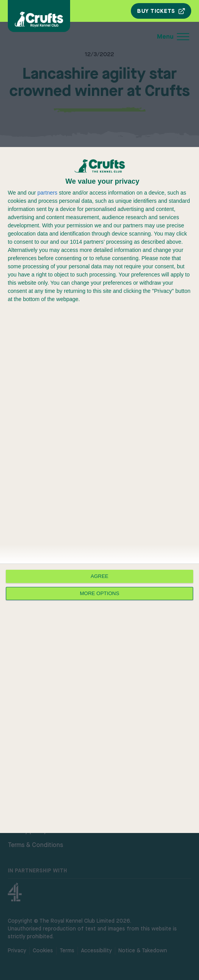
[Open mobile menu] (121, 37)
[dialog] (99, 490)
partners (47, 193)
